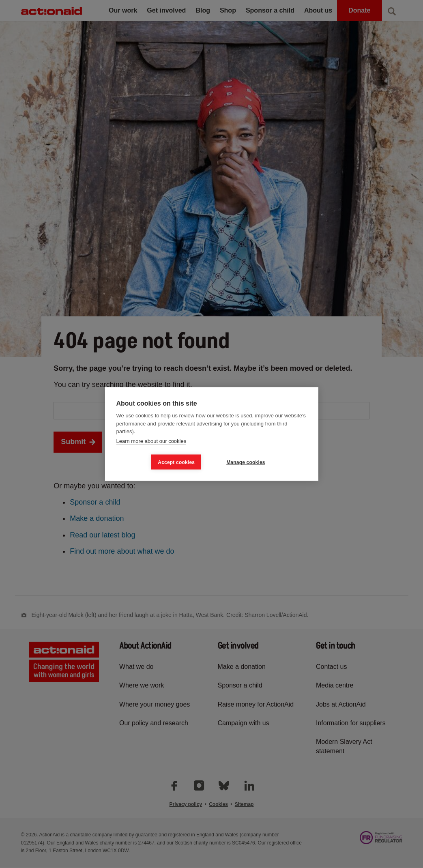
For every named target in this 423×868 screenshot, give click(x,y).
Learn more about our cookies (151, 441)
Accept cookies (176, 462)
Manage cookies (246, 462)
